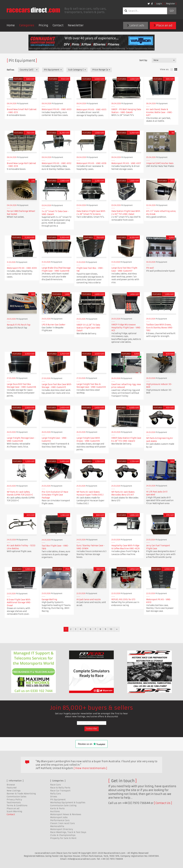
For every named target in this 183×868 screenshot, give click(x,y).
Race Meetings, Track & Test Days (68, 832)
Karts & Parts (57, 808)
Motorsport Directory (62, 829)
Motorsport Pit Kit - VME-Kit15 (91, 110)
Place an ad (163, 25)
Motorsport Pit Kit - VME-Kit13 (57, 109)
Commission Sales (17, 797)
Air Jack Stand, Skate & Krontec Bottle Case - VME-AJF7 (159, 112)
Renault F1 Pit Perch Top (19, 325)
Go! (172, 11)
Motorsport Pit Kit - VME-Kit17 (126, 163)
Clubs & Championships (63, 835)
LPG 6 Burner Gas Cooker (54, 325)
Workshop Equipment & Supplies (68, 802)
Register (171, 4)
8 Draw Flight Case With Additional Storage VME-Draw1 (19, 603)
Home (11, 25)
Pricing (43, 25)
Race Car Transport (60, 791)
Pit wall (150, 268)
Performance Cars (60, 820)
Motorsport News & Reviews (66, 814)
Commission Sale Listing (63, 805)
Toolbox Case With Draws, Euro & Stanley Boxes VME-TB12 (160, 328)
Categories (27, 25)
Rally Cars (56, 794)
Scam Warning (14, 811)
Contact (58, 25)
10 (111, 629)
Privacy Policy (14, 800)
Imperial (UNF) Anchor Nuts (160, 163)
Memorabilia (57, 826)
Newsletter (76, 25)
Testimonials (14, 802)
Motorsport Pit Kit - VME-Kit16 (91, 163)
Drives (54, 797)
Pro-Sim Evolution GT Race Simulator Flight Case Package (55, 495)
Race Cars (55, 785)
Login (159, 4)
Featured (12, 788)
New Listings (14, 791)
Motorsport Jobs (59, 817)
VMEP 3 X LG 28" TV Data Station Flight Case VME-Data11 (89, 328)
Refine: (10, 70)
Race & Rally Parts (60, 788)
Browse (11, 785)
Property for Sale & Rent (63, 838)
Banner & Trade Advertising (21, 794)
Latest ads (136, 25)
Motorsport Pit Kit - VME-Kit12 (57, 163)
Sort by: (143, 60)
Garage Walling (49, 599)
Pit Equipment (58, 800)
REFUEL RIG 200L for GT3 (123, 599)
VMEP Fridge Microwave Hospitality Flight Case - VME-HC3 (126, 328)
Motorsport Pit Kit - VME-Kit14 (22, 268)
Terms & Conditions (17, 805)
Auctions (55, 811)
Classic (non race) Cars (62, 823)
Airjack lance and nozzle (89, 599)
